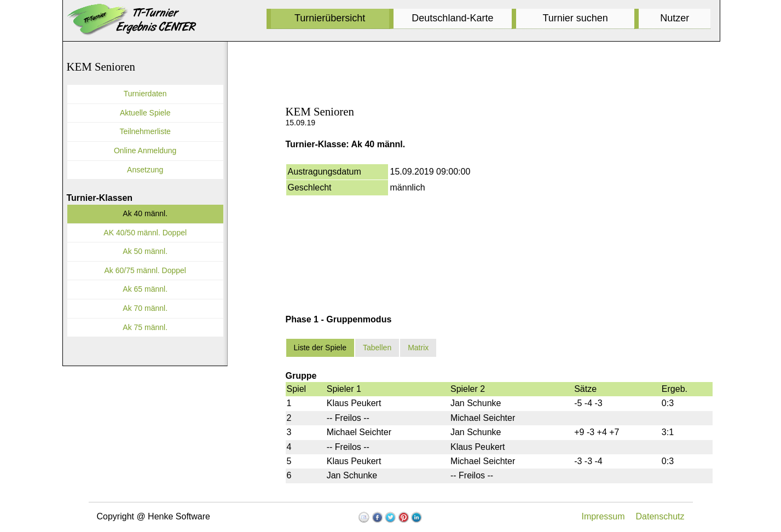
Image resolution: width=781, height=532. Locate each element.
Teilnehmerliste (145, 131)
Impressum (603, 516)
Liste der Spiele (320, 348)
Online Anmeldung (145, 151)
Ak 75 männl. (145, 327)
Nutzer (675, 18)
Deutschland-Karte (452, 18)
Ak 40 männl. (145, 213)
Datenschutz (660, 516)
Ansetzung (145, 170)
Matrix (418, 348)
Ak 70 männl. (145, 308)
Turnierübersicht (330, 18)
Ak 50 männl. (145, 251)
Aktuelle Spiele (145, 113)
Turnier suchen (575, 18)
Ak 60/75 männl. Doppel (145, 270)
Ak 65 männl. (145, 289)
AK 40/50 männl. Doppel (145, 233)
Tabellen (377, 348)
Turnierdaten (145, 94)
